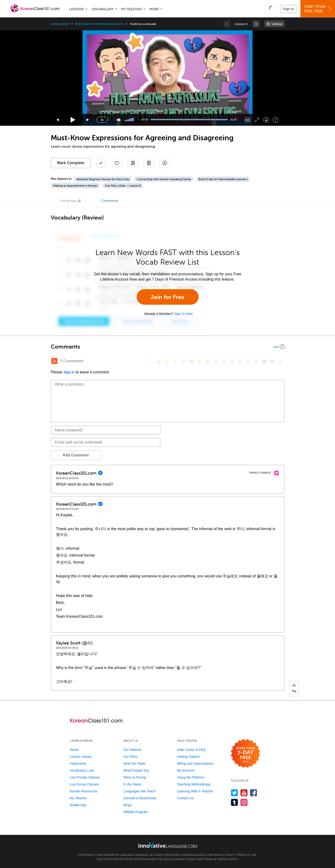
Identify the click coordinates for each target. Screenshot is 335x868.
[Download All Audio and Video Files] (165, 163)
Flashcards (78, 763)
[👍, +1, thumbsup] (280, 362)
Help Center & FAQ (191, 750)
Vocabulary (103, 9)
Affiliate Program (136, 812)
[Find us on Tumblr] (234, 802)
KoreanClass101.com (197, 855)
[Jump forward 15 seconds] (88, 120)
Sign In (288, 9)
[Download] (266, 120)
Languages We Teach (139, 791)
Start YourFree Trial (318, 9)
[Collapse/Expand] (168, 347)
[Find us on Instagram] (244, 802)
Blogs (127, 805)
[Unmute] (119, 120)
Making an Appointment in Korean (75, 186)
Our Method (132, 750)
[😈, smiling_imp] (264, 362)
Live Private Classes (85, 777)
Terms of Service (216, 859)
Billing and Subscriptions (195, 763)
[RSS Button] (54, 361)
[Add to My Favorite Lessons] (117, 163)
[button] (272, 9)
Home (74, 750)
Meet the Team (134, 763)
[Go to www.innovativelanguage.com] (168, 845)
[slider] (129, 120)
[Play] (73, 120)
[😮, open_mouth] (256, 362)
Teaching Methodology (194, 784)
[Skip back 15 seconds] (58, 120)
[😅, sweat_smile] (216, 362)
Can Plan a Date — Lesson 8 (123, 186)
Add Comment (76, 455)
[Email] (106, 442)
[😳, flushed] (167, 362)
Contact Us (185, 798)
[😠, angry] (199, 362)
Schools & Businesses (140, 798)
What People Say (136, 770)
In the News (132, 784)
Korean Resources (84, 791)
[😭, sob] (232, 362)
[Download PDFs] (149, 163)
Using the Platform (191, 777)
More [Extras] (154, 9)
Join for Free (167, 297)
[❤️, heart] (272, 362)
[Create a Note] (133, 163)
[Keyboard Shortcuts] (276, 120)
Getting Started (188, 757)
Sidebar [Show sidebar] (277, 24)
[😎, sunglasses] (191, 362)
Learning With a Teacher (195, 791)
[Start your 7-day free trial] (245, 754)
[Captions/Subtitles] (248, 120)
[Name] (106, 430)
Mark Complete (71, 163)
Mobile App (78, 805)
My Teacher (131, 9)
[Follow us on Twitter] (234, 793)
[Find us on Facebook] (254, 793)
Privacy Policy (224, 855)
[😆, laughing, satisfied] (207, 362)
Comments (110, 201)
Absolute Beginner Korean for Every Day (103, 179)
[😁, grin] (175, 362)
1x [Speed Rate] (102, 120)
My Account (186, 770)
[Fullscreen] (257, 120)
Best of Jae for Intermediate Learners (99, 24)
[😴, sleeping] (248, 362)
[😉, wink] (224, 362)
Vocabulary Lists (82, 770)
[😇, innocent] (240, 362)
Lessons (77, 9)
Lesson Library (60, 24)
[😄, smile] (159, 362)
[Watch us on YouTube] (244, 793)
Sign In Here (184, 314)
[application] (168, 78)
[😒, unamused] (183, 362)
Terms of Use (247, 855)
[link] (256, 24)
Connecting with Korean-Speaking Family (164, 179)
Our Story (130, 757)
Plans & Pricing (135, 777)
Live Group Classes (84, 784)
